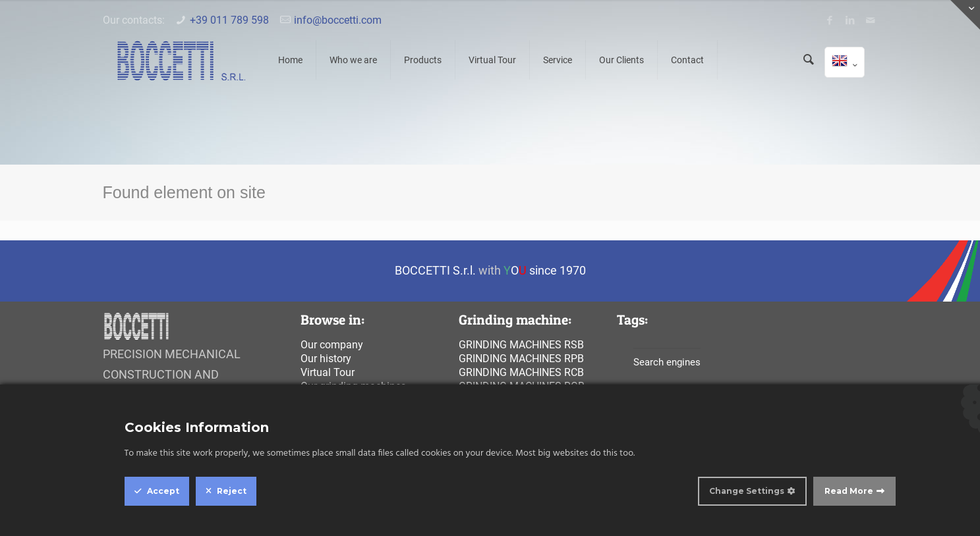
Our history (326, 359)
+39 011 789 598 (229, 20)
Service (558, 60)
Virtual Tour (492, 60)
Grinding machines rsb (521, 345)
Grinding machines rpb (521, 359)
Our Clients (621, 60)
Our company (332, 345)
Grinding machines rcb (521, 372)
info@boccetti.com (338, 20)
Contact (687, 60)
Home (290, 60)
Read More (849, 491)
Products (423, 60)
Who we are (353, 60)
